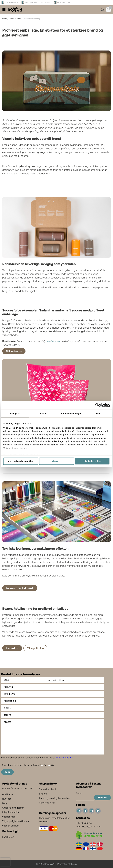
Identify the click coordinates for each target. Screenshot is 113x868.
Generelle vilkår (47, 803)
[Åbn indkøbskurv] (108, 10)
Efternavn (9, 694)
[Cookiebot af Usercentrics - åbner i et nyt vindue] (97, 405)
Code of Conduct (11, 826)
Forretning (10, 701)
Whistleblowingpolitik (13, 808)
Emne (7, 680)
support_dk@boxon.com (89, 827)
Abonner (102, 798)
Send (7, 772)
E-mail (7, 708)
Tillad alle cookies (92, 461)
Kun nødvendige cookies (21, 461)
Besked (7, 722)
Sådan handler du (48, 789)
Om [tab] (98, 413)
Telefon (8, 715)
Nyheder (7, 799)
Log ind (43, 794)
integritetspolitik (64, 758)
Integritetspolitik (11, 812)
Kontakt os (12, 648)
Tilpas (57, 461)
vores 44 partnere (18, 428)
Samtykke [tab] (15, 413)
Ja (44, 766)
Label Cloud (8, 837)
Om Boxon (7, 794)
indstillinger (58, 441)
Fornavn (8, 687)
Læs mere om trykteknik (20, 588)
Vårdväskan (53, 341)
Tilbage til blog (35, 648)
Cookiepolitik (9, 817)
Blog (5, 803)
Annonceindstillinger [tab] (70, 413)
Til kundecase (14, 351)
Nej (51, 766)
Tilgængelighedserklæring (15, 821)
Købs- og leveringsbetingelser (55, 798)
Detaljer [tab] (43, 413)
